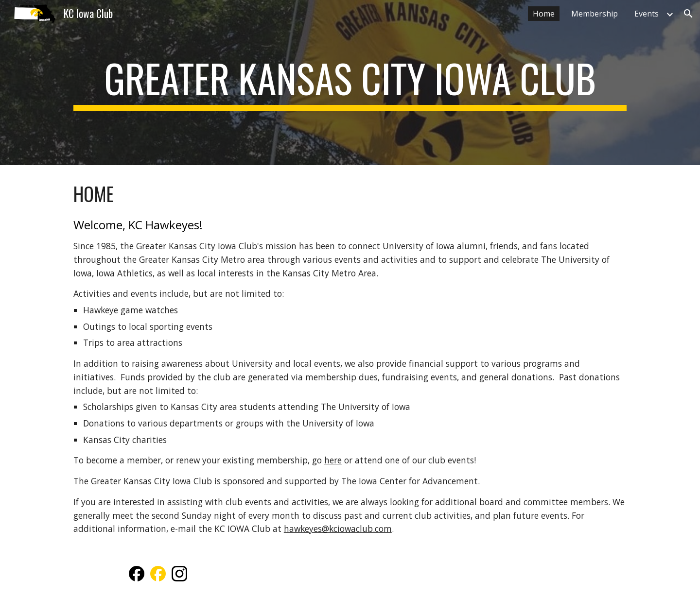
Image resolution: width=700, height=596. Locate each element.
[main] (350, 83)
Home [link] (544, 14)
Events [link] (647, 14)
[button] (688, 14)
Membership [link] (595, 14)
